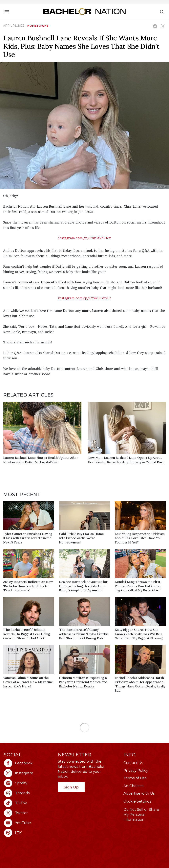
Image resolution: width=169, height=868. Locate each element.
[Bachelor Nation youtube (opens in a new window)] (29, 823)
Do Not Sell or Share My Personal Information (141, 815)
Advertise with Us (139, 793)
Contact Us (133, 763)
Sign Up (71, 787)
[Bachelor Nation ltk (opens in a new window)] (29, 833)
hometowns (38, 26)
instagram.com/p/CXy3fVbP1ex (85, 238)
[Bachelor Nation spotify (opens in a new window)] (29, 783)
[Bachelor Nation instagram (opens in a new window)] (29, 773)
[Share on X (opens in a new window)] (163, 26)
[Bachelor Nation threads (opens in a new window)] (29, 793)
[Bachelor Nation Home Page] (84, 11)
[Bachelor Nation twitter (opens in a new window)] (29, 813)
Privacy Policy (136, 771)
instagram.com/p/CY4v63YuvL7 (85, 298)
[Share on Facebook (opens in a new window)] (155, 26)
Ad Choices (133, 786)
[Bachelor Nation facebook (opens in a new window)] (29, 763)
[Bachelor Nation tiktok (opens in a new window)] (29, 803)
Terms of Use (135, 778)
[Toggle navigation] (7, 12)
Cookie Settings (137, 801)
